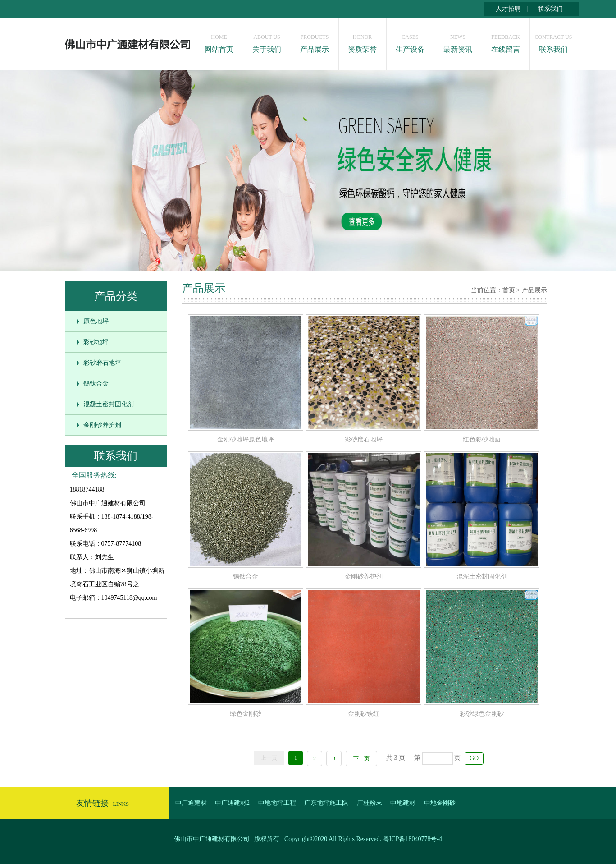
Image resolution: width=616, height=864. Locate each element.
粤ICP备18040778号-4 (413, 839)
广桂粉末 (370, 803)
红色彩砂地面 (482, 439)
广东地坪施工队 (326, 803)
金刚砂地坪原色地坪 (246, 439)
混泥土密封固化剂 (482, 577)
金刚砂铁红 (364, 714)
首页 (509, 290)
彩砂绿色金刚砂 (482, 714)
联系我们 (550, 9)
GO (474, 758)
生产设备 (410, 41)
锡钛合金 (96, 384)
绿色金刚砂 (246, 714)
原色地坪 (96, 321)
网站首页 (219, 41)
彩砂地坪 (96, 342)
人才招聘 (508, 9)
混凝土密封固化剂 (109, 404)
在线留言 (506, 41)
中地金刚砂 (440, 803)
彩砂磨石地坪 (102, 363)
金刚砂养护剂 (102, 425)
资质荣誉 (363, 41)
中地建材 (403, 803)
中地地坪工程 (277, 803)
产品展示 (315, 41)
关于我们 (267, 41)
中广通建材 (191, 803)
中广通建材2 (232, 803)
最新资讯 (458, 41)
